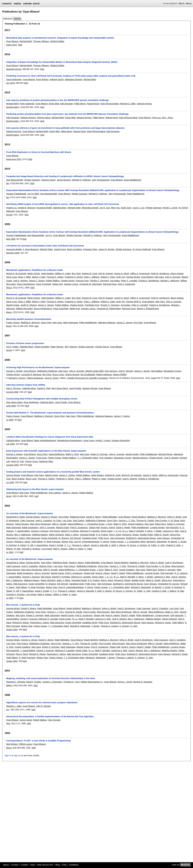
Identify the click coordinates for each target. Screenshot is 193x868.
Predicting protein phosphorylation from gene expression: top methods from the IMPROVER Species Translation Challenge (67, 114)
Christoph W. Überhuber (91, 284)
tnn (8, 710)
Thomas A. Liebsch (81, 545)
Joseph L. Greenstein (52, 682)
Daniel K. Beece (94, 517)
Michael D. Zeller (128, 104)
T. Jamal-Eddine (22, 531)
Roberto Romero (28, 118)
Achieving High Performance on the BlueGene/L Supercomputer (38, 367)
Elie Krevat (55, 531)
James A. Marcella (99, 545)
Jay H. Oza (105, 208)
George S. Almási (14, 371)
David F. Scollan (34, 682)
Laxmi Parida (75, 388)
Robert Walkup (53, 281)
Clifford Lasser (26, 744)
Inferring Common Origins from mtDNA (26, 385)
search (36, 3)
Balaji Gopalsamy (30, 528)
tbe (8, 183)
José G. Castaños (44, 521)
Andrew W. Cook (90, 274)
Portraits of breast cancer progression (25, 343)
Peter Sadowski (27, 104)
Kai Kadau (115, 281)
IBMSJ (9, 685)
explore (17, 3)
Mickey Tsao (67, 542)
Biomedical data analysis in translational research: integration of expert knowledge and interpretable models (60, 38)
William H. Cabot (63, 274)
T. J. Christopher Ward (88, 458)
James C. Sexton (37, 281)
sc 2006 (10, 420)
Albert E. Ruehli (161, 535)
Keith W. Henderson (160, 274)
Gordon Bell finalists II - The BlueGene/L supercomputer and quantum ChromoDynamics (50, 413)
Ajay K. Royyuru (14, 388)
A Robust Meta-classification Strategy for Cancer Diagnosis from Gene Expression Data (50, 437)
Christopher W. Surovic (169, 584)
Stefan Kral (57, 284)
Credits (24, 865)
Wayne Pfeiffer (120, 375)
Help (33, 865)
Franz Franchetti (43, 284)
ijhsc (8, 723)
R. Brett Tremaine (52, 542)
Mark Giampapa (71, 323)
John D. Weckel (43, 706)
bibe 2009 (11, 239)
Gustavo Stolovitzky (121, 440)
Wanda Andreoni (140, 458)
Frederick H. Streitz (74, 277)
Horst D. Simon (52, 378)
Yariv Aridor (64, 517)
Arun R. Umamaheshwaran (87, 542)
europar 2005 (12, 465)
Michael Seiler (74, 208)
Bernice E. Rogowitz (143, 682)
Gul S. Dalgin (12, 347)
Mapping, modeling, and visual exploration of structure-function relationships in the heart (51, 678)
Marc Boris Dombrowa (41, 524)
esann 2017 (12, 45)
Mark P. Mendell (136, 531)
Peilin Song (103, 538)
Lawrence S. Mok (171, 531)
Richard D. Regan (130, 535)
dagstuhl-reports (14, 69)
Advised (17, 19)
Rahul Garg (160, 524)
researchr (7, 3)
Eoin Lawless (55, 493)
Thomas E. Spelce (55, 277)
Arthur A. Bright (174, 517)
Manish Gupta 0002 (95, 371)
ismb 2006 (11, 406)
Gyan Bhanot (12, 41)
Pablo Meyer (80, 104)
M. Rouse (132, 545)
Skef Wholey (12, 744)
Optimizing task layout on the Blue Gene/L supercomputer (35, 489)
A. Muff (112, 545)
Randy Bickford (139, 517)
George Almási (133, 277)
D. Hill (30, 545)
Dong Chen (46, 323)
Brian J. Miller (25, 277)
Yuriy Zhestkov (106, 458)
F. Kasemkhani (41, 545)
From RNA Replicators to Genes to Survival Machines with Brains (39, 152)
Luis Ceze (67, 521)
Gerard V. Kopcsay (40, 531)
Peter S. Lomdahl (129, 281)
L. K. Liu (117, 531)
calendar (28, 3)
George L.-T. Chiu (127, 521)
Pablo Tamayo (57, 347)
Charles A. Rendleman (149, 281)
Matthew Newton (40, 535)
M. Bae (17, 549)
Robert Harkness (104, 375)
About (6, 865)
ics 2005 (10, 482)
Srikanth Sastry (57, 79)
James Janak (26, 720)
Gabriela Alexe (60, 208)
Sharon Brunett (72, 375)
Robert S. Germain (99, 454)
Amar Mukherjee (31, 402)
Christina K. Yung (72, 682)
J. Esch (109, 524)
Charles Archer (68, 281)
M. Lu (125, 531)
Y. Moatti (157, 531)
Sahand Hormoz (144, 104)
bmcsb (9, 215)
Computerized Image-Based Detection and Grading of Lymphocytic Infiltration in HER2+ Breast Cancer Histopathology (65, 176)
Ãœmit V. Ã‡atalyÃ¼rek (148, 309)
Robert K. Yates (108, 277)
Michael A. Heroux (17, 378)
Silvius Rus (175, 535)
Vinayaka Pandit (87, 535)
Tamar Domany (22, 524)
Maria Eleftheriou (57, 454)
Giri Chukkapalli (88, 375)
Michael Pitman (165, 454)
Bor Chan (76, 274)
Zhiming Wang (44, 118)
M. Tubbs (152, 545)
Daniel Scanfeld (42, 347)
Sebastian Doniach (74, 79)
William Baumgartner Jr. (92, 682)
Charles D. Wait (173, 545)
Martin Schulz (34, 274)
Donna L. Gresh (125, 682)
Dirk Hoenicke (172, 528)
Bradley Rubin (147, 535)
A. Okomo (121, 545)
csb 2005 (10, 444)
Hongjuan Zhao (90, 249)
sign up (17, 755)
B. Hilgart (22, 545)
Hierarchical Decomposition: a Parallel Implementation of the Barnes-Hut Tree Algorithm (50, 716)
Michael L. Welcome (170, 281)
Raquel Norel (93, 104)
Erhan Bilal (54, 104)
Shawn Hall (94, 528)
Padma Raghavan (35, 378)
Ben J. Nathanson (23, 535)
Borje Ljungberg (74, 249)
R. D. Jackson (181, 573)
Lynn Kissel (47, 549)
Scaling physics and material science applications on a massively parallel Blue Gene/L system (53, 472)
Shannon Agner (48, 180)
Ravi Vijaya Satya (60, 388)
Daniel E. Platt (44, 388)
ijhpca (9, 288)
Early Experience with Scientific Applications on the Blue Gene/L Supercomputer (46, 451)
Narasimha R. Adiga (15, 517)
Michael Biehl (26, 41)
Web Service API (45, 865)
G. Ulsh (161, 545)
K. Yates (88, 549)
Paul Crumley (161, 521)
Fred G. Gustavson (79, 528)
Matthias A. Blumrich (30, 323)
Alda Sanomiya (33, 538)
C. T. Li (68, 545)
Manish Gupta (13, 305)
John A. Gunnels (173, 277)
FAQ (64, 865)
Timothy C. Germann (99, 281)
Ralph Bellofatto (110, 517)
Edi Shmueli (75, 538)
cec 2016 (10, 83)
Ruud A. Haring (108, 528)
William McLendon (25, 309)
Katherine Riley (46, 461)
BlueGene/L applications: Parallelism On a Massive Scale (34, 270)
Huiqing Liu (11, 208)
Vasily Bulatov (47, 274)
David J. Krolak (56, 545)
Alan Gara (159, 277)
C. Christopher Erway (95, 524)
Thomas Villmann (41, 41)
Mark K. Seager (60, 549)
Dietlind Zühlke (57, 41)
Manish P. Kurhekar (70, 531)
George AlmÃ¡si (134, 302)
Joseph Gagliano (136, 524)
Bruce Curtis (58, 375)
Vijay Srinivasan (117, 538)
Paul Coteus (79, 521)
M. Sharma (64, 538)
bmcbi (9, 350)
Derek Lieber (107, 531)
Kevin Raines (42, 79)
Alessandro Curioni (172, 371)
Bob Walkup (157, 371)
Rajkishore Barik (77, 517)
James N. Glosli (122, 274)
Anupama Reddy (44, 208)
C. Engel (182, 542)
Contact (15, 865)
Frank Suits (41, 458)
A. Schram (142, 545)
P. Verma (105, 542)
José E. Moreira (20, 281)
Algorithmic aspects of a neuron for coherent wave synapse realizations (42, 702)
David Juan (126, 208)
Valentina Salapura (107, 323)
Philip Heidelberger (88, 323)
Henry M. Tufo (17, 461)
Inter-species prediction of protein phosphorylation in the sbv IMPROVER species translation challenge (57, 100)
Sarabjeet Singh (90, 538)
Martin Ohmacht (56, 535)
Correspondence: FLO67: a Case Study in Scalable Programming (38, 741)
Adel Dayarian (67, 104)
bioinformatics (13, 107)
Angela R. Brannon (27, 208)
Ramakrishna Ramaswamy (70, 440)
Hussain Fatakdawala (16, 194)
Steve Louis (12, 277)
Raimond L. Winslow (16, 682)
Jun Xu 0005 (33, 194)
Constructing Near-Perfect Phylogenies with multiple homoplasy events (42, 399)
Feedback (74, 865)
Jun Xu (49, 235)
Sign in (182, 3)
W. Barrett (172, 542)
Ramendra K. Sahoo (16, 538)
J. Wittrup (172, 591)
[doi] (20, 45)
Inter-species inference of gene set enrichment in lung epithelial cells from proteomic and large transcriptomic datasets (65, 128)
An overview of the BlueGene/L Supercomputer (29, 513)
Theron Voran (31, 461)
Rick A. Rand (115, 535)
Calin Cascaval (27, 521)
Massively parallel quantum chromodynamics (29, 319)
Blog (58, 865)
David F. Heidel (123, 528)
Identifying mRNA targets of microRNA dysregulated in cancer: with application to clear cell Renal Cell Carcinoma (63, 204)
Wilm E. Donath (59, 524)
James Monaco (64, 180)
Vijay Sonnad (54, 720)
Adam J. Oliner (72, 535)
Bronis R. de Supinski (16, 274)
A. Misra (149, 531)
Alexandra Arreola (90, 208)
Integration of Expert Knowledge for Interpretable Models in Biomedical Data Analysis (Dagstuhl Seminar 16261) (62, 62)
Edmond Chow (110, 284)
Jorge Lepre (89, 440)
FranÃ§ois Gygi (92, 305)
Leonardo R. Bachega (31, 375)
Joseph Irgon (60, 249)
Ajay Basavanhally (15, 180)
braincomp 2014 (14, 159)
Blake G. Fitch (72, 454)
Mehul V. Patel (39, 277)
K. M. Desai (174, 521)
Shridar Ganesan (32, 180)
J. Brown (95, 626)
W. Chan (57, 521)
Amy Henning (111, 371)
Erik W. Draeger (106, 274)
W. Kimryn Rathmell (142, 249)
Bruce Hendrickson (26, 284)
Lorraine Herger (157, 528)
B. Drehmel (11, 545)
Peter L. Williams (92, 277)
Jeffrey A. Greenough (140, 274)
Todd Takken (37, 542)
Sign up (189, 3)
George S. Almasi (14, 454)
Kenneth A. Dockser (31, 549)
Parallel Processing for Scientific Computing (87, 378)
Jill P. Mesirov (71, 347)
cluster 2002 (12, 630)
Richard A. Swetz (22, 542)
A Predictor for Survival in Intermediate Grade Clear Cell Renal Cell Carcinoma (45, 246)
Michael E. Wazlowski (157, 542)
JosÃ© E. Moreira (29, 305)
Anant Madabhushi (132, 180)
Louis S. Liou (138, 208)
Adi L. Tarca (167, 118)
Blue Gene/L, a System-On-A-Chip (23, 605)
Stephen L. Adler (14, 706)
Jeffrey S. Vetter (76, 549)
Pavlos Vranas (13, 323)
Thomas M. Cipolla (145, 521)
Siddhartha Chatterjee (47, 371)
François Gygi (82, 281)
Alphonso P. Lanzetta (90, 531)
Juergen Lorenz (71, 284)
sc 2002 (10, 552)
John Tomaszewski (101, 180)
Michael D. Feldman (81, 180)
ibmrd (9, 326)
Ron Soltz (138, 323)
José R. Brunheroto (174, 563)
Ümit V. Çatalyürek (126, 284)
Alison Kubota (177, 274)
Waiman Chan (46, 566)
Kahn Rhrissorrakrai (110, 104)
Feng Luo (156, 118)
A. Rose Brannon (31, 249)
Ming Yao (115, 208)
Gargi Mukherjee (14, 79)
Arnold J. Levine (170, 208)
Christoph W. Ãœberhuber (109, 309)
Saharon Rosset (90, 388)
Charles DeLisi (102, 347)
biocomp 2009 (13, 253)
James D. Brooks (106, 249)
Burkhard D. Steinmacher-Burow (141, 538)
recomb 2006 (12, 392)
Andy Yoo (121, 277)
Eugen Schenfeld (49, 538)
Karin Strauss (163, 538)
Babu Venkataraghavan (45, 440)
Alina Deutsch (178, 566)
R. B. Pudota (102, 535)
